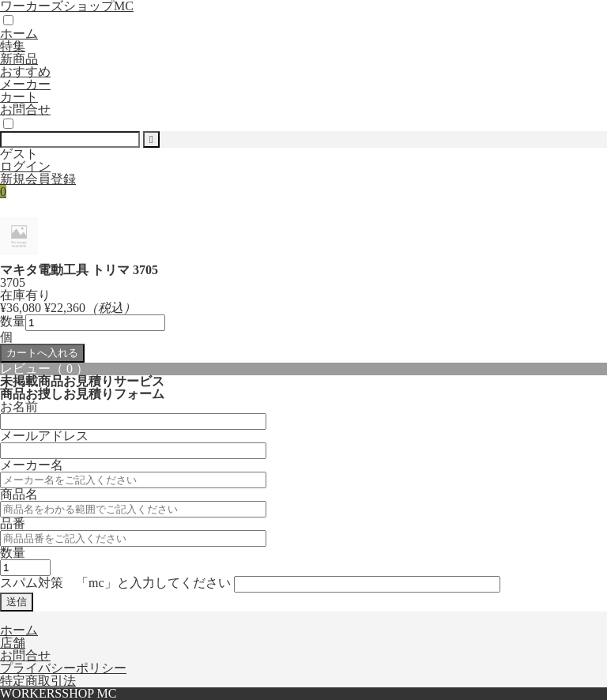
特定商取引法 (38, 681)
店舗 (13, 643)
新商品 (19, 59)
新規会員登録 (38, 179)
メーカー (25, 84)
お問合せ (25, 109)
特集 (13, 46)
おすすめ (25, 72)
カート (19, 97)
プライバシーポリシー (63, 668)
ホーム (19, 34)
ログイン (25, 166)
